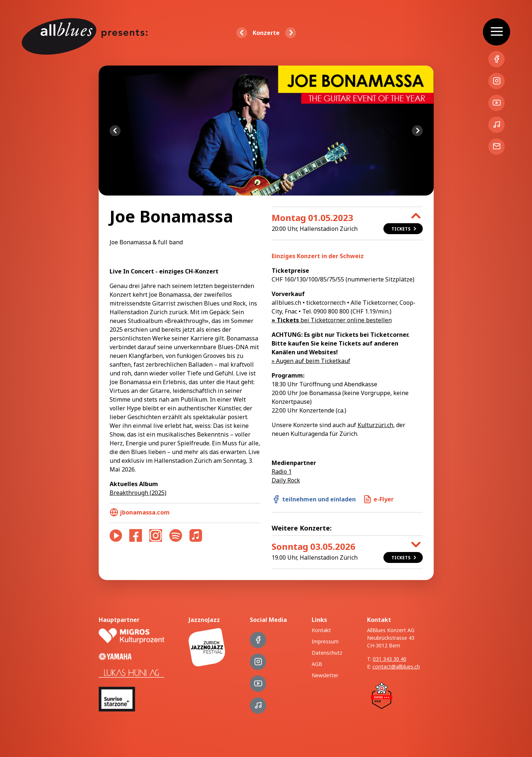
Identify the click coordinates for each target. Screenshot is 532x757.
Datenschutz (327, 653)
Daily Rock (286, 480)
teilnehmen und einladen (314, 499)
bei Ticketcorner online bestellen (332, 320)
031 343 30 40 (390, 659)
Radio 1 (282, 472)
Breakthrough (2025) (138, 493)
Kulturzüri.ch (375, 425)
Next (417, 131)
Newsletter (325, 675)
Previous (115, 131)
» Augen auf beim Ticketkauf (311, 361)
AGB (317, 664)
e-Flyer (378, 499)
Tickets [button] (405, 229)
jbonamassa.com (140, 512)
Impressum (325, 641)
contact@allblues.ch (396, 667)
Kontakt (321, 630)
